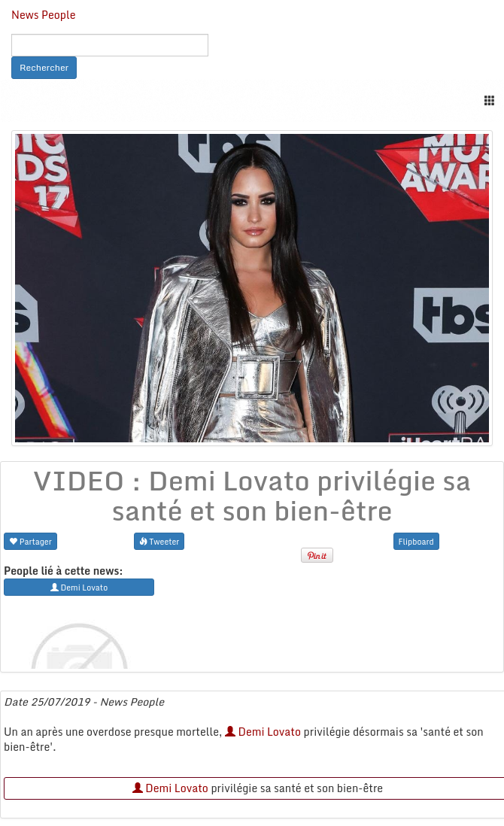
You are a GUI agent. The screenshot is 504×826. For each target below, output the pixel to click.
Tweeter (159, 541)
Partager (30, 541)
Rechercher (44, 67)
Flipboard (416, 541)
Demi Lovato (263, 732)
